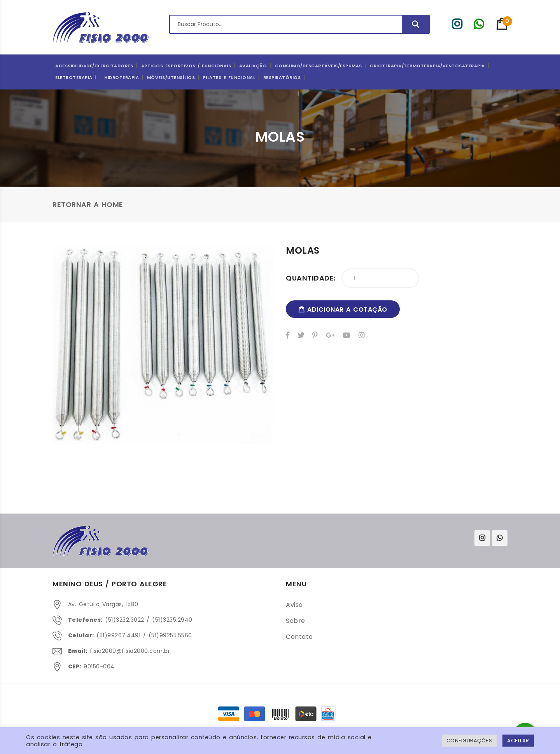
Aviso (294, 605)
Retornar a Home (88, 204)
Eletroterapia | (76, 77)
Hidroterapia (122, 77)
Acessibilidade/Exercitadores (94, 66)
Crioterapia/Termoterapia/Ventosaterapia (427, 66)
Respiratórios (282, 77)
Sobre (296, 621)
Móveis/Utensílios (171, 77)
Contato (299, 637)
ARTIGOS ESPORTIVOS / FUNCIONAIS (186, 66)
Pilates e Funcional (229, 77)
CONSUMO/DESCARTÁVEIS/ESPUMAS (318, 66)
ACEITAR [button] (518, 741)
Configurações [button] (469, 741)
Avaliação (253, 66)
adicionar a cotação (343, 309)
